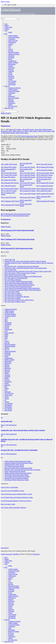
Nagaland (11, 71)
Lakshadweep (12, 61)
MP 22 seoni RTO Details (27, 175)
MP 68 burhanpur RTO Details (46, 201)
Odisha (10, 73)
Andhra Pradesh (13, 36)
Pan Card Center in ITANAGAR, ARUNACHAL (19, 300)
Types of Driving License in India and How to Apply (16, 494)
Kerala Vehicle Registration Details (15, 471)
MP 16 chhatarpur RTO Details (10, 201)
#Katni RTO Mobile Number (43, 130)
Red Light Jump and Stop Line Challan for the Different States (23, 276)
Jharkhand (11, 56)
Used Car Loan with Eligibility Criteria (12, 491)
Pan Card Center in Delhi (12, 292)
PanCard (7, 86)
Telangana (11, 78)
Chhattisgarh (12, 42)
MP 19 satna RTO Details (27, 167)
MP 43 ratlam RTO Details (44, 170)
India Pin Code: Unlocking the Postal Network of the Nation (22, 470)
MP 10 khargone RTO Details (10, 183)
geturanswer (6, 126)
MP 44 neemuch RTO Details (45, 173)
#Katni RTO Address (15, 130)
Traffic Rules (8, 27)
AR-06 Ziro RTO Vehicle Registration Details (18, 287)
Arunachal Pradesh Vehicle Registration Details (19, 463)
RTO (6, 34)
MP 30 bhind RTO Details (28, 177)
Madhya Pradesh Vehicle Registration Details (18, 473)
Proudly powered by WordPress (10, 554)
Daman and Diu (13, 41)
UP (5, 400)
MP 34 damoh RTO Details (28, 189)
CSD (6, 31)
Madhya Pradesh (13, 63)
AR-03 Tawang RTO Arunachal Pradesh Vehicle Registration (23, 290)
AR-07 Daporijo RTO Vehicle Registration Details (19, 285)
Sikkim (10, 105)
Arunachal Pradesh (14, 37)
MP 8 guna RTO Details (8, 177)
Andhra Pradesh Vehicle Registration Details (18, 461)
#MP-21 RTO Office (22, 133)
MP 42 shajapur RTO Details (45, 167)
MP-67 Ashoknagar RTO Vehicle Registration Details (18, 239)
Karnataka (11, 58)
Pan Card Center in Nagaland (13, 295)
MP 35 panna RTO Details (28, 191)
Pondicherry (12, 103)
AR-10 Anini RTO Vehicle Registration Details (18, 281)
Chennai (11, 44)
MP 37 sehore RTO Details (28, 194)
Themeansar (36, 554)
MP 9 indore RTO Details (9, 180)
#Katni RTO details (28, 130)
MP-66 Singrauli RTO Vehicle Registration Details (17, 248)
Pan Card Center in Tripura (12, 293)
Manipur (11, 66)
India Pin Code (9, 108)
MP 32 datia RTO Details (27, 183)
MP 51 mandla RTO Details (45, 186)
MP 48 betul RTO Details (44, 177)
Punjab (10, 74)
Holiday (7, 348)
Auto (6, 24)
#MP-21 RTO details (45, 131)
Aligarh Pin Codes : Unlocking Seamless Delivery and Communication (26, 268)
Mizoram (11, 69)
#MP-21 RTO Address (31, 131)
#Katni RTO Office (6, 131)
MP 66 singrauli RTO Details (45, 194)
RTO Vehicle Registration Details (28, 136)
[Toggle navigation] (1, 18)
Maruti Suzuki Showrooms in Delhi (15, 275)
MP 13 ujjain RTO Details (9, 191)
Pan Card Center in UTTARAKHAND (16, 278)
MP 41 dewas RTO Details (44, 164)
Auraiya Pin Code (10, 260)
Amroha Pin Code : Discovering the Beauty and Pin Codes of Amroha (25, 261)
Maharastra (11, 96)
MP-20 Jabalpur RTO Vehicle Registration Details (16, 214)
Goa (9, 47)
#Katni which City (18, 131)
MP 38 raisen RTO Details (28, 197)
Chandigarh (12, 39)
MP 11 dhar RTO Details (8, 186)
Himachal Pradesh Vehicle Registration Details (18, 468)
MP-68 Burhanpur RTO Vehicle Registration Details (17, 230)
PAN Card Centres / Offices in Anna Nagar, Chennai (20, 273)
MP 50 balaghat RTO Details (45, 183)
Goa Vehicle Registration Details (14, 466)
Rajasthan (11, 76)
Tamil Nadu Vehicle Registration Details (16, 475)
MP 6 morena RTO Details (9, 173)
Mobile (7, 26)
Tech (6, 390)
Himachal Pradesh (14, 52)
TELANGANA (13, 106)
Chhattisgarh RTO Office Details (14, 465)
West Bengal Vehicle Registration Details (17, 480)
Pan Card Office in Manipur (13, 280)
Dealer (10, 32)
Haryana (11, 51)
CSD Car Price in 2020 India (9, 487)
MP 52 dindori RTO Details (45, 189)
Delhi (10, 46)
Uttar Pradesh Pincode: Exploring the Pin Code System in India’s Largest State (28, 271)
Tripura (10, 79)
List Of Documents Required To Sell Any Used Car (16, 501)
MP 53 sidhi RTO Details (44, 191)
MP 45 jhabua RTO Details (45, 175)
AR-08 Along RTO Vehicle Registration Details (19, 283)
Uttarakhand (12, 83)
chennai (7, 328)
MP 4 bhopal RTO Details (9, 167)
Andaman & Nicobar (14, 88)
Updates (7, 29)
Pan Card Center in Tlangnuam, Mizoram (17, 297)
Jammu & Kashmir (14, 54)
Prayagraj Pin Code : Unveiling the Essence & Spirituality (22, 266)
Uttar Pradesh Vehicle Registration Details (17, 476)
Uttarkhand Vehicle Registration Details (16, 478)
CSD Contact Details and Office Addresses (13, 508)
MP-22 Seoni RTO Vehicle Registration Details (15, 216)
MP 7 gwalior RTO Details (9, 175)
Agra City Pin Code (10, 270)
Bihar (6, 321)
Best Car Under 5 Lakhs (8, 504)
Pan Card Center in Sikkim (12, 298)
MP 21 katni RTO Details (27, 173)
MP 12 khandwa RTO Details (10, 189)
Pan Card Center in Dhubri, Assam (15, 302)
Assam (6, 318)
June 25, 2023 (5, 425)
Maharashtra (12, 64)
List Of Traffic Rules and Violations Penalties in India (17, 497)
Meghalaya (11, 68)
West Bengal (12, 84)
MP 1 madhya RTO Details (9, 164)
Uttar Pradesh (12, 81)
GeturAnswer (11, 9)
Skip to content (5, 2)
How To (7, 350)
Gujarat (10, 49)
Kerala (10, 59)
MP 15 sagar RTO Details (9, 197)
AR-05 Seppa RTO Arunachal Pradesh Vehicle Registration (22, 288)
